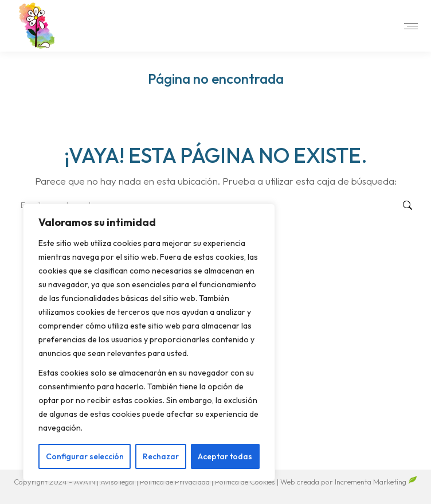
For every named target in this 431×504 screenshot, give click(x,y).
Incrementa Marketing (376, 482)
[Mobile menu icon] (411, 26)
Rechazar (161, 456)
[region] (149, 342)
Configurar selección (85, 456)
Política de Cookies (245, 482)
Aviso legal (118, 482)
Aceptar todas (225, 456)
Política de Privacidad (176, 482)
